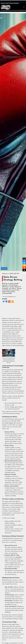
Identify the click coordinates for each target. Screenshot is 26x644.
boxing (11, 423)
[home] (6, 7)
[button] (24, 7)
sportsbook (19, 557)
